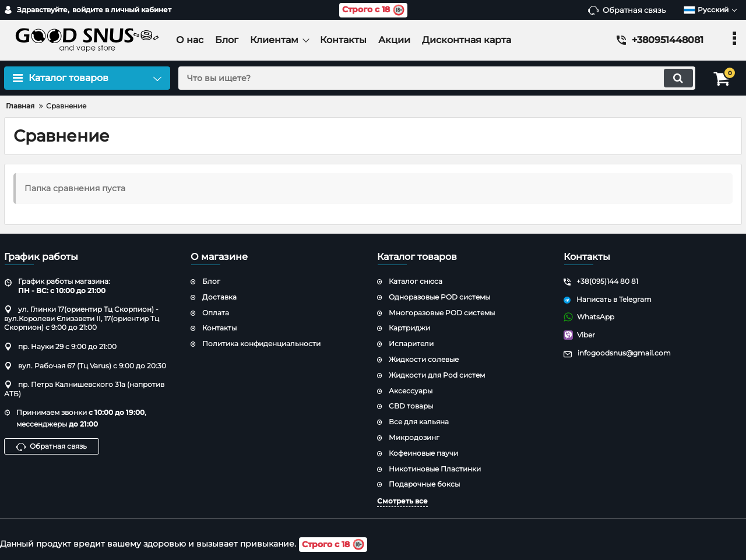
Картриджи (409, 328)
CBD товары (411, 406)
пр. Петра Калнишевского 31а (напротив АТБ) (84, 389)
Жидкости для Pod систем (437, 375)
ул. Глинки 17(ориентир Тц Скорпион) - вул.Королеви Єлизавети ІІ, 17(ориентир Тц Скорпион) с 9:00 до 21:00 (82, 318)
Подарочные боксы (424, 484)
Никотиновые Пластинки (435, 469)
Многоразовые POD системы (442, 313)
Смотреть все (402, 501)
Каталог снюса (416, 281)
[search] (436, 78)
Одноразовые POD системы (439, 297)
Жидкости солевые (424, 359)
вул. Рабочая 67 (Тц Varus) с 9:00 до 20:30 (85, 366)
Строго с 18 (373, 10)
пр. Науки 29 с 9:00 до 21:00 (60, 346)
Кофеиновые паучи (423, 453)
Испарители (411, 344)
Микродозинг (414, 437)
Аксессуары (411, 391)
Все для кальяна (419, 422)
